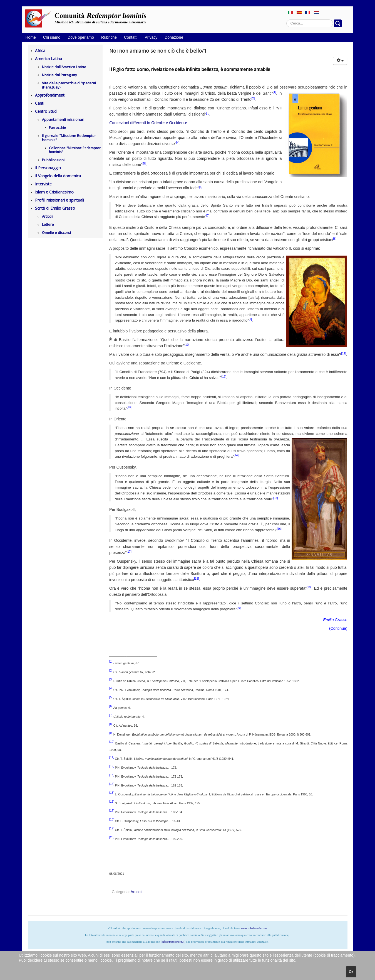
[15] (276, 498)
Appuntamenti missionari (63, 119)
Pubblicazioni (53, 160)
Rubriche (109, 37)
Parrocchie (57, 128)
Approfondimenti (50, 95)
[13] (129, 407)
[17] (129, 552)
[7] (208, 216)
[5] (144, 163)
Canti (40, 103)
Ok (351, 972)
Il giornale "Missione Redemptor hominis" (69, 138)
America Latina (49, 59)
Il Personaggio (48, 168)
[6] (201, 187)
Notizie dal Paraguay (59, 75)
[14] (236, 455)
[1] (274, 92)
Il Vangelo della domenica (58, 176)
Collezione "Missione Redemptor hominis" (75, 150)
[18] (197, 579)
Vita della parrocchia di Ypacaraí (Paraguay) (69, 85)
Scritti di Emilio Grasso (55, 208)
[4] (178, 143)
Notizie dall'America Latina (64, 67)
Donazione (174, 37)
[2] (253, 98)
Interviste (43, 184)
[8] (335, 239)
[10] (187, 345)
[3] (208, 113)
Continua (338, 628)
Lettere (48, 224)
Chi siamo (52, 37)
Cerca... (286, 20)
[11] (344, 353)
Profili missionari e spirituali (59, 200)
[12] (224, 377)
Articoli (48, 216)
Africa (40, 51)
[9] (250, 319)
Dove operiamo (81, 37)
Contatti (131, 37)
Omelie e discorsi (56, 232)
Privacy (151, 37)
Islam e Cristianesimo (54, 192)
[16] (279, 529)
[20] (239, 608)
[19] (309, 587)
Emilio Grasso (335, 620)
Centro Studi (46, 111)
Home (31, 37)
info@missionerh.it (173, 942)
